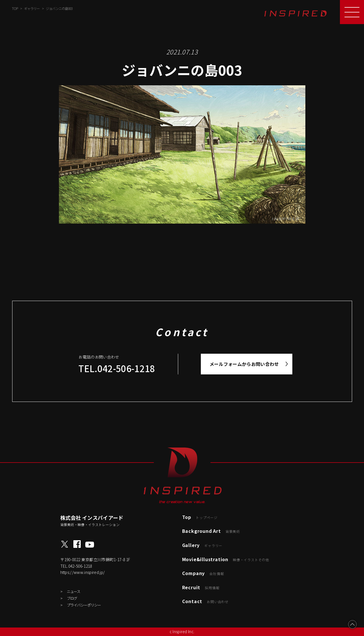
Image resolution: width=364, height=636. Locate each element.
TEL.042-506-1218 (117, 368)
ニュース (74, 591)
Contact (205, 601)
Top (200, 517)
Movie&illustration (226, 559)
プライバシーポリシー (84, 605)
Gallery (202, 545)
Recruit (201, 587)
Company (203, 573)
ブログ (72, 598)
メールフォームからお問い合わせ (244, 364)
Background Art (211, 531)
